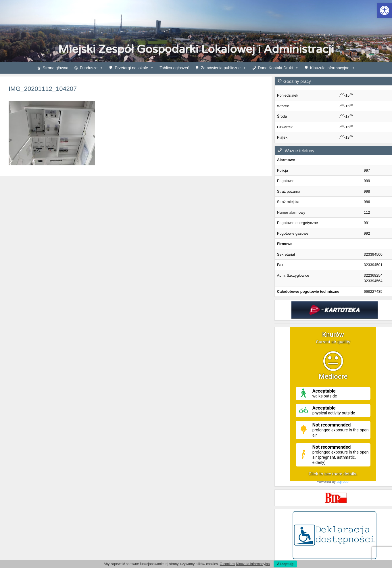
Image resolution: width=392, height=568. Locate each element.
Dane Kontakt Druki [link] (278, 68)
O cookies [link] (227, 564)
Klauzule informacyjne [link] (333, 68)
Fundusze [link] (92, 68)
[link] (385, 10)
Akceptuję (285, 564)
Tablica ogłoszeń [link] (174, 68)
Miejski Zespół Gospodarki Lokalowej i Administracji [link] (196, 49)
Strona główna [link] (55, 68)
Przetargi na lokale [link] (134, 68)
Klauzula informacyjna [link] (253, 564)
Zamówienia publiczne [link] (224, 68)
